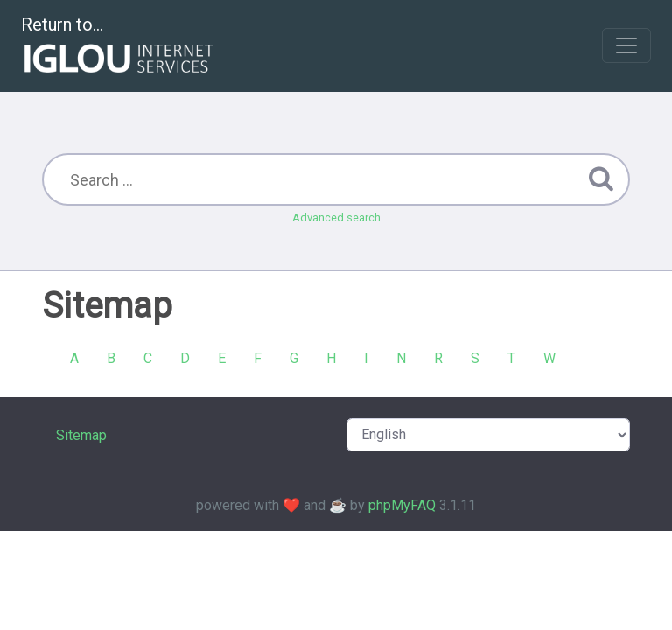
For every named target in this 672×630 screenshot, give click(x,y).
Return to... (119, 47)
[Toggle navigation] (626, 45)
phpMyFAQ (402, 505)
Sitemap (81, 435)
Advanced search (336, 217)
